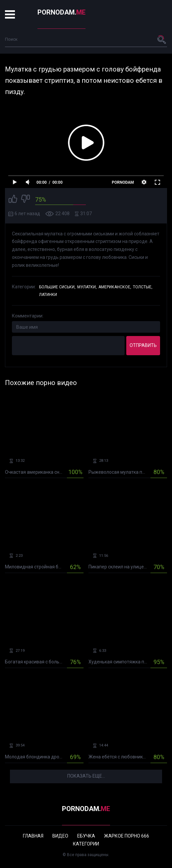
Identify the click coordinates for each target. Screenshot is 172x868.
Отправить (143, 345)
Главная (33, 836)
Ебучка (86, 836)
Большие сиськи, (57, 287)
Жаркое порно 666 (127, 836)
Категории (86, 844)
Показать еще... (86, 776)
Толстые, (143, 287)
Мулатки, (87, 287)
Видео (60, 836)
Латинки (48, 295)
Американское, (115, 287)
